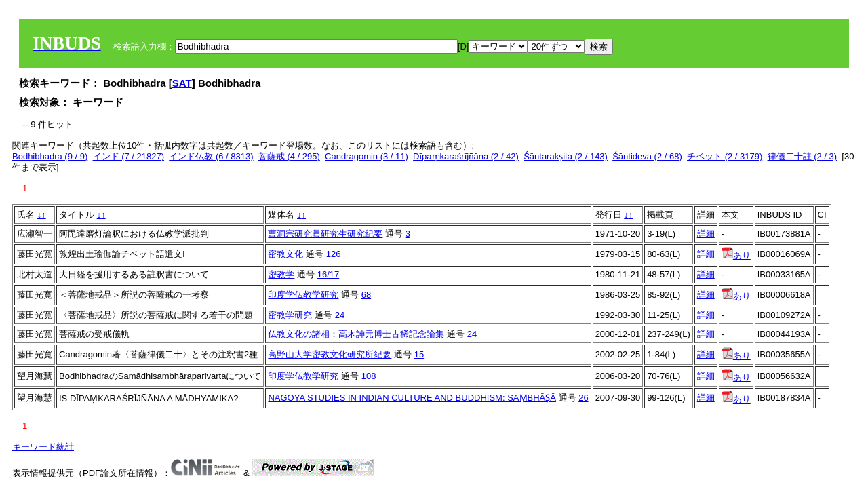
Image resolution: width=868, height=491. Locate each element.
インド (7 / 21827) (129, 156)
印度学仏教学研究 (303, 295)
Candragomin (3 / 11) (367, 156)
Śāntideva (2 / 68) (647, 156)
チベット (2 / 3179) (725, 156)
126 (334, 254)
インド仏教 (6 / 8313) (211, 156)
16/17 (329, 274)
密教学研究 (290, 315)
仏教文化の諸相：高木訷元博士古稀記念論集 (356, 334)
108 (369, 376)
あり (736, 255)
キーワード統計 (43, 447)
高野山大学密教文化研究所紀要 (330, 354)
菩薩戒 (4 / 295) (289, 156)
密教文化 (285, 254)
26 (583, 398)
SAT (182, 83)
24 (340, 315)
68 (366, 295)
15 (419, 354)
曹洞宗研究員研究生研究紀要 (325, 234)
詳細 (706, 234)
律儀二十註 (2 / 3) (803, 156)
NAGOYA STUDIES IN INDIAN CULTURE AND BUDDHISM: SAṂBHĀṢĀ (412, 398)
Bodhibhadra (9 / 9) (50, 156)
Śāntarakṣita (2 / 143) (566, 156)
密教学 (281, 274)
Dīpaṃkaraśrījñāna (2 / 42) (466, 156)
